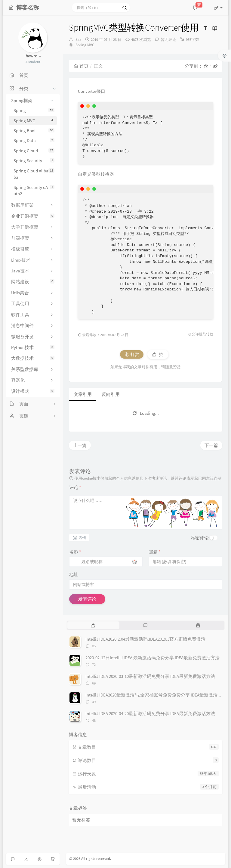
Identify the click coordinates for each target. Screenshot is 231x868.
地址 (74, 574)
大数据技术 (33, 358)
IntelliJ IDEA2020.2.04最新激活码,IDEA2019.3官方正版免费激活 (145, 639)
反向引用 (111, 394)
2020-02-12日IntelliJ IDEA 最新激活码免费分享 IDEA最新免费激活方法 (152, 658)
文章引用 (83, 394)
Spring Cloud (34, 151)
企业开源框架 (33, 216)
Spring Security (34, 161)
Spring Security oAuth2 (34, 190)
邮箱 (154, 552)
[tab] (93, 625)
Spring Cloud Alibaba (34, 174)
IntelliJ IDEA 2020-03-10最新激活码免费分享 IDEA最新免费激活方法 (150, 676)
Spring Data (34, 140)
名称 (75, 552)
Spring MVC (34, 121)
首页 (81, 66)
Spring (34, 110)
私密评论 (200, 538)
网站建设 (33, 282)
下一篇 (211, 445)
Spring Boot (34, 131)
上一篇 (80, 445)
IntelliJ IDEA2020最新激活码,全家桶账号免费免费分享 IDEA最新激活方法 (156, 695)
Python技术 (33, 347)
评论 (75, 487)
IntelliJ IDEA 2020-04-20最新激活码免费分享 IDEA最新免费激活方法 (150, 713)
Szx (78, 39)
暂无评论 (168, 39)
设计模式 (33, 391)
